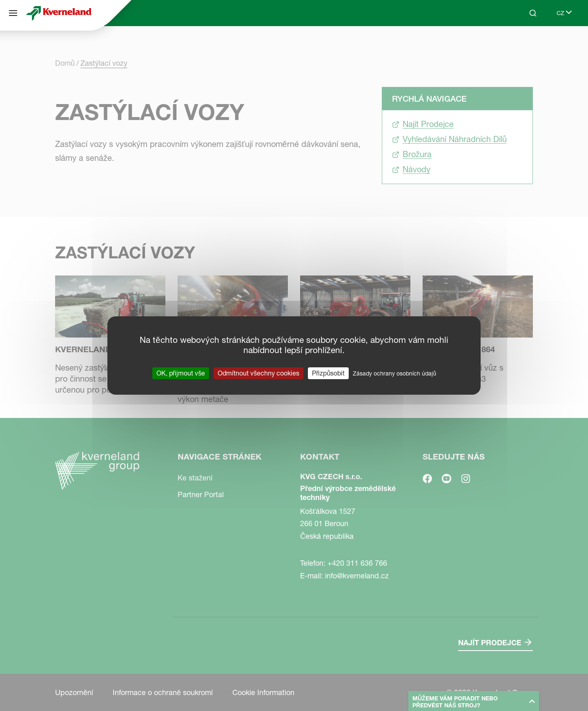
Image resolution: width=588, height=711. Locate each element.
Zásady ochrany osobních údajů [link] (394, 373)
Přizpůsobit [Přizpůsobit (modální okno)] (328, 373)
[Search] (533, 13)
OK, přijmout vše (181, 373)
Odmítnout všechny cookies (258, 373)
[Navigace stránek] (13, 13)
